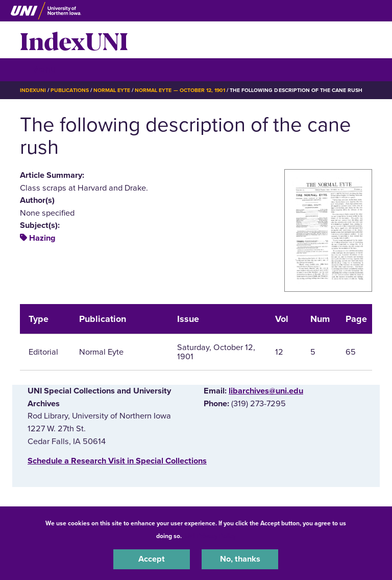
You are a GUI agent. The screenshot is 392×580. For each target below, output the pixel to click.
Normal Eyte (112, 90)
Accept (152, 559)
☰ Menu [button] (38, 69)
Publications (69, 90)
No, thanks (240, 559)
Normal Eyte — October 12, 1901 (180, 90)
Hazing (42, 238)
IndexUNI (74, 40)
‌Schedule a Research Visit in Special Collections (117, 461)
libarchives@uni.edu (266, 391)
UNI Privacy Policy (210, 536)
